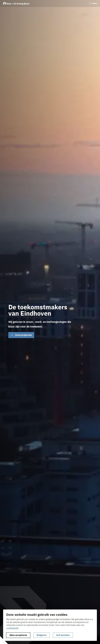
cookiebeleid (12, 628)
